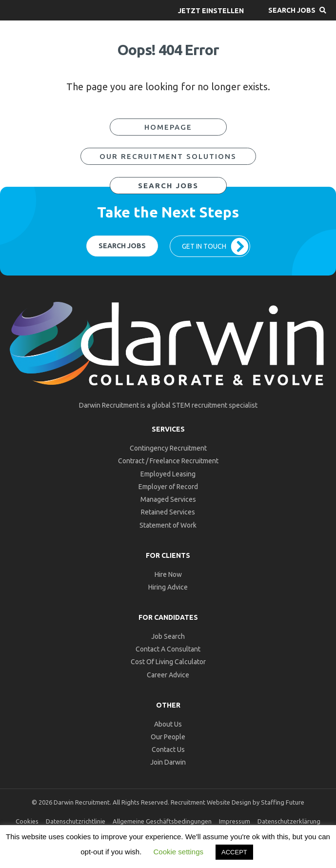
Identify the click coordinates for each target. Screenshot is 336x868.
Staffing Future (283, 802)
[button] (211, 10)
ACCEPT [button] (234, 852)
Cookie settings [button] (178, 852)
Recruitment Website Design (211, 802)
